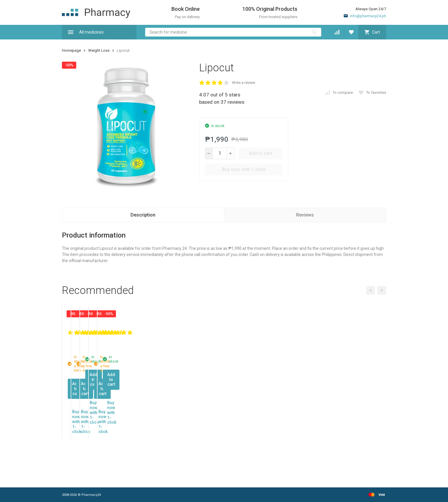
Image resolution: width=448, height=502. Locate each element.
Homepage (71, 50)
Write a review (244, 83)
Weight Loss (99, 50)
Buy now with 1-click (244, 169)
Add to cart (261, 153)
